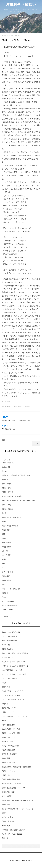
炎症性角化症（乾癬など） (12, 517)
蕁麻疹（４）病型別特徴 (11, 632)
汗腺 (3, 564)
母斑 (3, 534)
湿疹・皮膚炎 (7, 484)
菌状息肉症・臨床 (8, 792)
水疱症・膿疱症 (7, 509)
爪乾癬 (4, 683)
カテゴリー (7, 460)
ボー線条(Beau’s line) (9, 641)
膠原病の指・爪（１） (10, 737)
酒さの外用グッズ (8, 657)
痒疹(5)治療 (6, 805)
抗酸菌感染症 (7, 580)
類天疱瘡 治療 (7, 742)
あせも (4, 721)
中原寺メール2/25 (8, 712)
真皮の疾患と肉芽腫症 (10, 526)
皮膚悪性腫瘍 (7, 547)
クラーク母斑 (7, 796)
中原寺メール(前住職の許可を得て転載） (19, 406)
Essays (4, 597)
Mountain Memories (9, 606)
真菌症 (4, 585)
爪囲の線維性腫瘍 (8, 750)
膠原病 (4, 522)
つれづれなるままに (9, 463)
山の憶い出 (6, 467)
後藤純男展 (6, 758)
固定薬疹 (5, 704)
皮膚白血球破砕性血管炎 (11, 779)
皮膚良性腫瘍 (7, 543)
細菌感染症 (6, 576)
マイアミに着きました (10, 817)
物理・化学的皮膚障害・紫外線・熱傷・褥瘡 (18, 501)
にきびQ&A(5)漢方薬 (9, 636)
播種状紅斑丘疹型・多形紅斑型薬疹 (15, 653)
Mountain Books (8, 601)
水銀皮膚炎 (6, 826)
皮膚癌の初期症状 (8, 821)
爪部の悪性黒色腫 (8, 725)
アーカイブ (7, 617)
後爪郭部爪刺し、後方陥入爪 (12, 784)
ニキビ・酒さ (7, 555)
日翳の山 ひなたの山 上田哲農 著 (15, 666)
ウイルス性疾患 (7, 572)
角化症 (4, 513)
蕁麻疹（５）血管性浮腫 (11, 733)
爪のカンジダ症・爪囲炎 (11, 695)
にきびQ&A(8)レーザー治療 (12, 670)
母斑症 (4, 538)
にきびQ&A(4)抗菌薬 (9, 678)
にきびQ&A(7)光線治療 (10, 746)
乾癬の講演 (6, 687)
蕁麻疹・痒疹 (7, 488)
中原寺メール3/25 (8, 771)
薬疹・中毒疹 (7, 505)
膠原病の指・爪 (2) (9, 708)
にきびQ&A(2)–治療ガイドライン (14, 699)
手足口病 (5, 838)
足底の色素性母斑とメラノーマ (13, 788)
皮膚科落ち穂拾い (21, 4)
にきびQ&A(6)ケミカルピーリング (14, 716)
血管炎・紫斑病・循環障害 (12, 496)
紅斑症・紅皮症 (7, 492)
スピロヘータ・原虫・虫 (11, 589)
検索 (3, 440)
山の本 (4, 471)
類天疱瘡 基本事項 (9, 754)
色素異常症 (6, 530)
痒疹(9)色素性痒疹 (8, 763)
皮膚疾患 (5, 480)
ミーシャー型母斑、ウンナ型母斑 (14, 674)
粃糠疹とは (6, 775)
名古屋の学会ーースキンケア (12, 691)
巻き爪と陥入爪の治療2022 (12, 834)
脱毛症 (4, 559)
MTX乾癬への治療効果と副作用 (13, 830)
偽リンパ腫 (6, 645)
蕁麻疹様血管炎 (7, 649)
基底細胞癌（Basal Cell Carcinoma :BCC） (18, 800)
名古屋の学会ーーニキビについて (14, 662)
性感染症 (5, 593)
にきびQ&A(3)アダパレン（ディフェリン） (18, 809)
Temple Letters (7, 610)
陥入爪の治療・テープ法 (11, 729)
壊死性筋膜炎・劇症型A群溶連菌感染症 (16, 767)
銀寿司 (4, 813)
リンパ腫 (5, 551)
